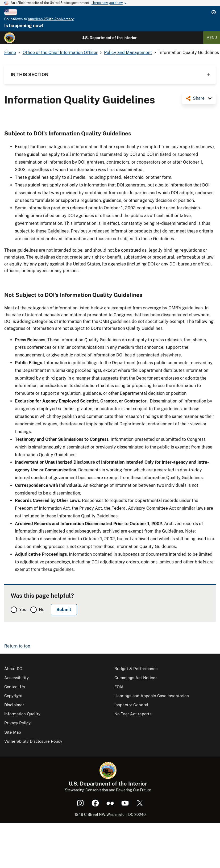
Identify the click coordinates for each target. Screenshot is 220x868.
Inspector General (131, 705)
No (42, 610)
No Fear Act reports (133, 714)
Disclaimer (14, 705)
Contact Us (15, 687)
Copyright (13, 696)
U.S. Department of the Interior (109, 38)
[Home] (10, 38)
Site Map (13, 732)
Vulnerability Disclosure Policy (33, 741)
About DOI (14, 669)
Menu (212, 38)
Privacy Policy (17, 723)
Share (199, 98)
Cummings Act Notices (136, 678)
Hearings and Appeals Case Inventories (152, 696)
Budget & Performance (136, 669)
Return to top (17, 646)
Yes (23, 610)
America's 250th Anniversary (51, 19)
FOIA (119, 687)
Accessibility (16, 678)
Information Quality (22, 714)
